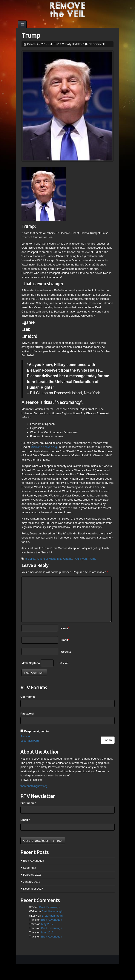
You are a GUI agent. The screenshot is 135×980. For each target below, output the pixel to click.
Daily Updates (74, 44)
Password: (28, 714)
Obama (68, 559)
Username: (28, 697)
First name (28, 803)
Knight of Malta (46, 559)
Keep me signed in (36, 731)
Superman (30, 868)
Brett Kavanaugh (34, 861)
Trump (92, 559)
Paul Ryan (80, 559)
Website (66, 652)
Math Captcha (31, 663)
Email (65, 640)
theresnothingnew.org (34, 786)
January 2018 (32, 882)
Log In (108, 740)
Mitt (59, 559)
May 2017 (47, 924)
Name (65, 628)
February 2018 (32, 875)
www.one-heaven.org (44, 447)
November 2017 (33, 889)
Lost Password (30, 741)
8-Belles (30, 559)
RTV (56, 44)
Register (26, 736)
